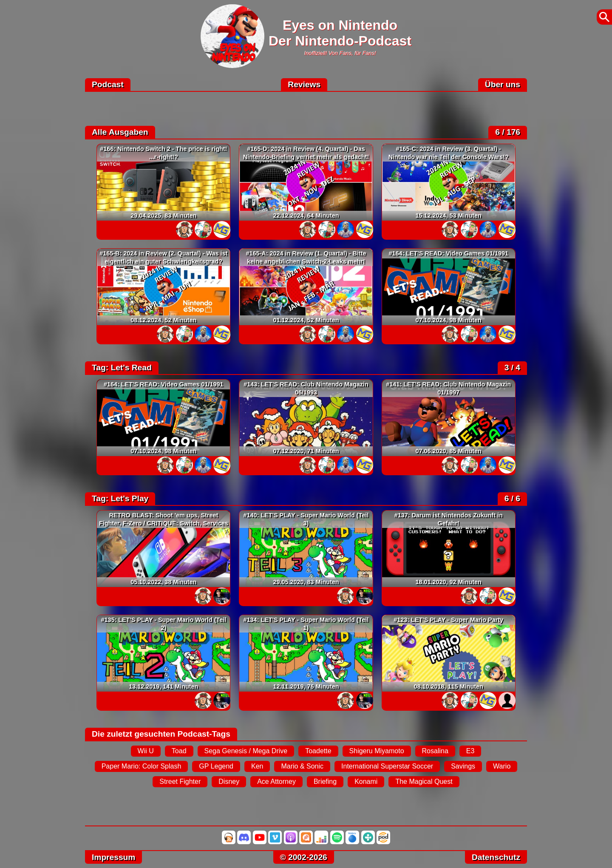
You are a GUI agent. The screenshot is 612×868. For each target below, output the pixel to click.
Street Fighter (180, 781)
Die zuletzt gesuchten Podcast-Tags (161, 734)
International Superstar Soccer (387, 766)
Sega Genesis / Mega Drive (246, 751)
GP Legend (216, 766)
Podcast (108, 84)
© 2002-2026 (304, 857)
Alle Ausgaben (120, 132)
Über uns (503, 84)
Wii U (146, 751)
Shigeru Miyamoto (377, 751)
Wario (502, 766)
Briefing (325, 781)
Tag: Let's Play (120, 498)
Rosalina (435, 751)
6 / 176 (508, 132)
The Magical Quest (424, 781)
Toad (179, 751)
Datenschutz (496, 857)
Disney (229, 781)
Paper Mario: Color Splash (142, 766)
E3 (470, 751)
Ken (257, 766)
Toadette (318, 751)
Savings (463, 766)
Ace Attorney (276, 781)
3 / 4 (512, 367)
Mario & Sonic (302, 766)
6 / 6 (512, 498)
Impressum (113, 857)
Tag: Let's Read (122, 367)
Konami (366, 781)
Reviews (304, 84)
